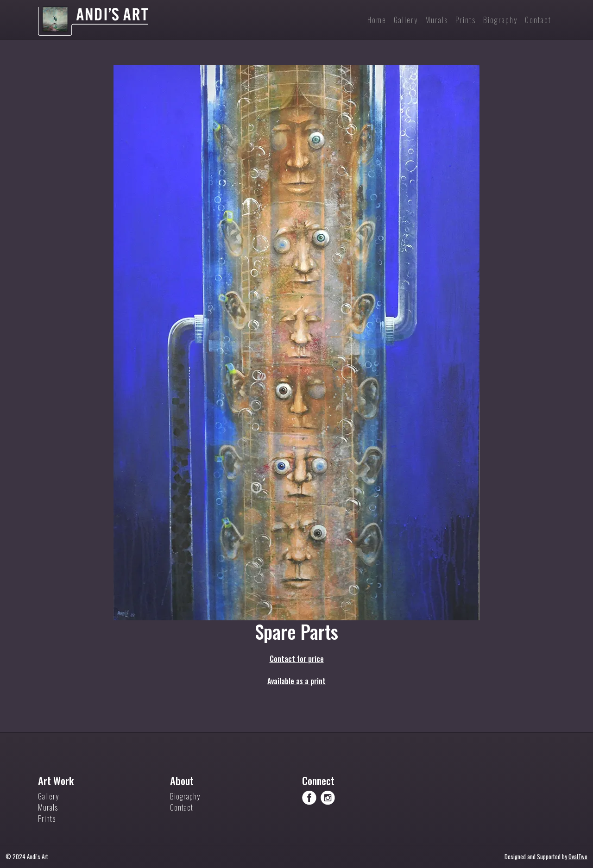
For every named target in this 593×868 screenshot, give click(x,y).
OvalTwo (578, 857)
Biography (185, 796)
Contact (182, 807)
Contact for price (297, 659)
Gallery (48, 796)
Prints (47, 818)
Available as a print (296, 681)
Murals (48, 807)
